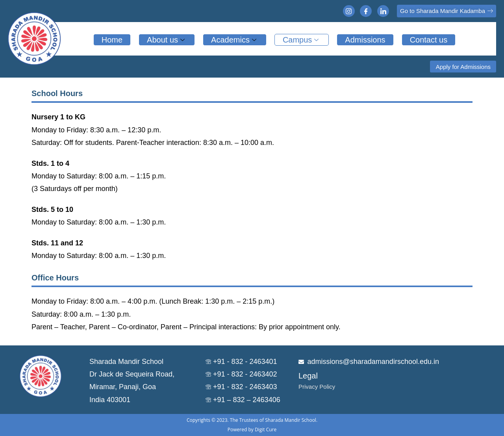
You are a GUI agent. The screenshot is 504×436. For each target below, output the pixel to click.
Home (112, 40)
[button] (447, 11)
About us (167, 40)
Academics (235, 40)
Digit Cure (266, 430)
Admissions (365, 40)
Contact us (429, 40)
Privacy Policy (317, 387)
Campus (302, 40)
